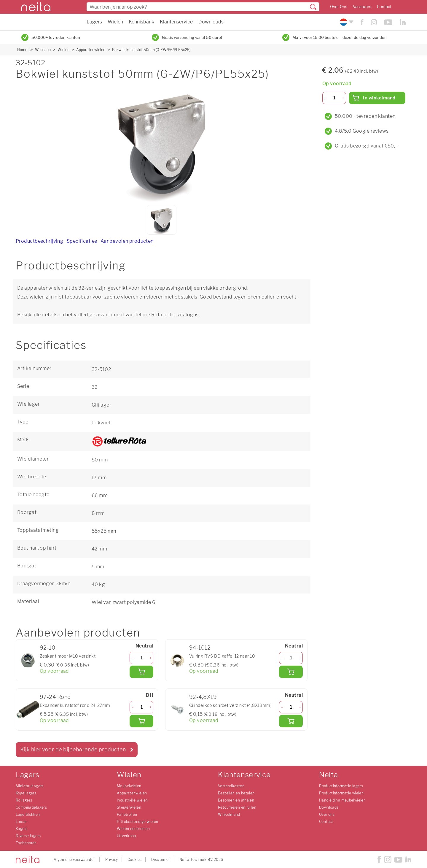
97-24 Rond (55, 697)
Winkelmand (229, 814)
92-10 (47, 648)
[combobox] (203, 7)
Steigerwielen (129, 807)
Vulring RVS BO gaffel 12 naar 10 (222, 656)
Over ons (327, 814)
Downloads (211, 22)
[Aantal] (142, 658)
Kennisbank (141, 22)
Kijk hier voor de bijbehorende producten (73, 749)
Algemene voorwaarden (75, 860)
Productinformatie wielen (341, 793)
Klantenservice (176, 22)
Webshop (43, 50)
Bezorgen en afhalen (236, 800)
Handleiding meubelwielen (342, 800)
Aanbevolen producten (127, 241)
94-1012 (200, 648)
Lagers (94, 22)
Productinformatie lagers (341, 786)
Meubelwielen (129, 786)
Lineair (22, 822)
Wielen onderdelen (133, 829)
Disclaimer (161, 860)
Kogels (21, 829)
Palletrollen (127, 814)
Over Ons (339, 7)
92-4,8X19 (203, 697)
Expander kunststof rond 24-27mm (75, 705)
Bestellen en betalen (236, 793)
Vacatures (362, 7)
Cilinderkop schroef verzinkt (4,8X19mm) (230, 705)
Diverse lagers (28, 836)
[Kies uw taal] (346, 22)
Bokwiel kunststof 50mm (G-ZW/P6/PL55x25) (151, 50)
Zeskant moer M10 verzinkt (68, 656)
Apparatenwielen (91, 50)
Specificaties (82, 241)
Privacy (112, 860)
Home (22, 50)
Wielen (115, 22)
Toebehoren (26, 843)
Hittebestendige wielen (137, 822)
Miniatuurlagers (30, 786)
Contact (384, 7)
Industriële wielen (132, 800)
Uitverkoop (126, 836)
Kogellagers (26, 793)
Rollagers (24, 800)
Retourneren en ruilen (237, 807)
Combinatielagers (31, 807)
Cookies (135, 860)
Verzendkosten (231, 786)
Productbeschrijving (39, 241)
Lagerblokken (28, 814)
